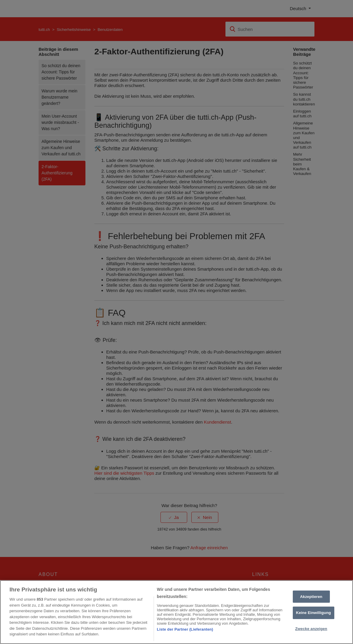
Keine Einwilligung (314, 613)
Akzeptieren (311, 597)
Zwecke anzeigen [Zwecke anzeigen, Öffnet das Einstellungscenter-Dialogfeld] (311, 629)
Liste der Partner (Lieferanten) (185, 629)
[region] (176, 612)
